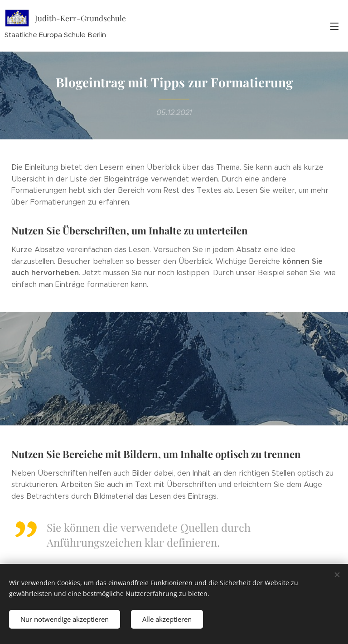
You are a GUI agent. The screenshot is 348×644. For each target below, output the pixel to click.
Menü (334, 26)
